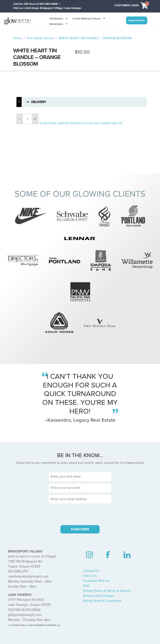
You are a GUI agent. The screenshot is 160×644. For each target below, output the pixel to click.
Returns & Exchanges (99, 596)
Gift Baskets (56, 19)
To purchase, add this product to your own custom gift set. (81, 123)
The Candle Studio (40, 38)
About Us (90, 576)
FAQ (86, 586)
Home (17, 38)
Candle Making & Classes (87, 19)
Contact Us (91, 571)
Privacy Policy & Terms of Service (107, 591)
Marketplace (56, 24)
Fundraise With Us (96, 581)
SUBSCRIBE (80, 529)
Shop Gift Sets (137, 20)
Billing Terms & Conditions (102, 601)
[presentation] (80, 514)
